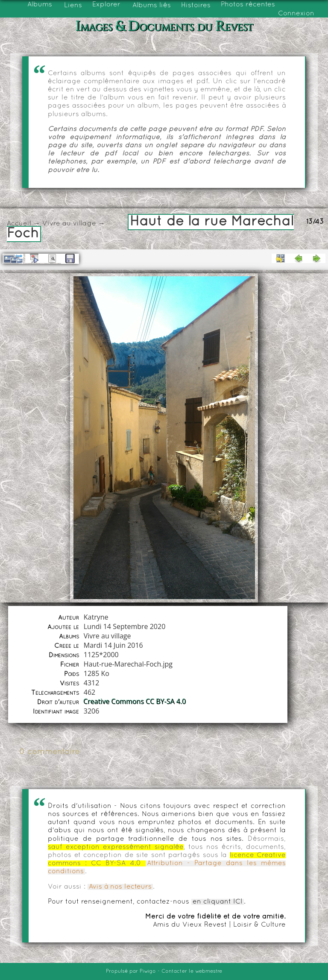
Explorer (106, 5)
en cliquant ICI (218, 902)
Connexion (296, 14)
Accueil (19, 224)
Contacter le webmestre (192, 971)
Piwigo (148, 971)
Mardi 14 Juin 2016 (113, 645)
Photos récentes (248, 5)
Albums (40, 5)
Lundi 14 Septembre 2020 (125, 626)
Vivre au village (69, 224)
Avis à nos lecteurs (120, 887)
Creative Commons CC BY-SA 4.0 (135, 702)
